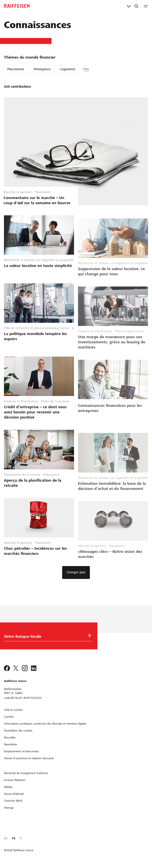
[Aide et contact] (13, 710)
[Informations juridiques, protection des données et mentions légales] (45, 724)
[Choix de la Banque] (44, 637)
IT (21, 838)
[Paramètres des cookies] (18, 730)
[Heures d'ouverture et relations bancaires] (29, 758)
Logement (68, 69)
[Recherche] (136, 6)
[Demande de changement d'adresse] (26, 773)
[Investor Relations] (15, 780)
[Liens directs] (129, 6)
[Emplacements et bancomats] (21, 751)
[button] (95, 69)
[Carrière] (9, 717)
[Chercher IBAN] (13, 801)
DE (6, 838)
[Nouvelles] (10, 737)
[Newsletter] (11, 744)
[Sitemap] (9, 808)
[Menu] (146, 6)
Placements (16, 69)
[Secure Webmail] (14, 794)
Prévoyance (42, 69)
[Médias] (8, 787)
